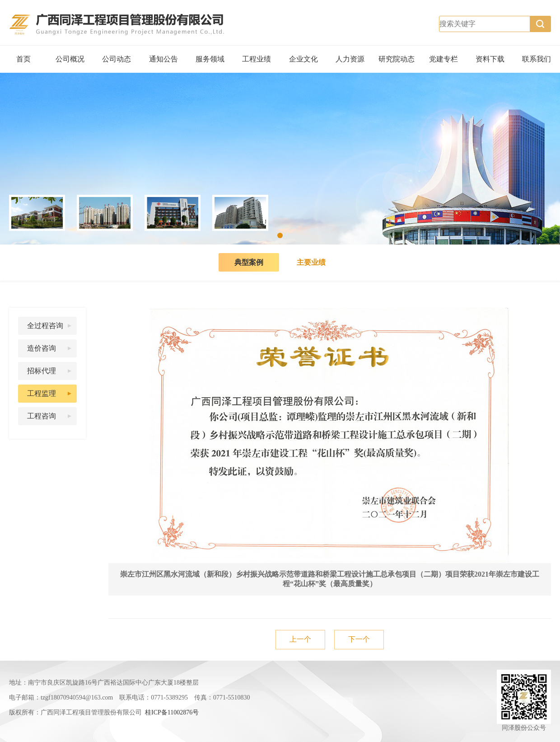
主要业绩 (311, 262)
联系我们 (537, 59)
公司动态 (117, 59)
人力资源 (350, 59)
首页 (23, 59)
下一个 (359, 639)
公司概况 (70, 59)
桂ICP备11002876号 (172, 712)
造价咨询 (42, 348)
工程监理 (42, 393)
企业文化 (303, 59)
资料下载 (490, 59)
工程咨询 (42, 416)
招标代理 (42, 371)
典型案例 (249, 262)
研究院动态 (397, 59)
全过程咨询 (45, 326)
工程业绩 (257, 59)
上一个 (300, 639)
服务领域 (210, 59)
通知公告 (163, 59)
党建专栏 (443, 59)
